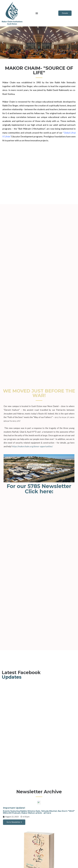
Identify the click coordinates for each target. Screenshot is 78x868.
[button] (37, 13)
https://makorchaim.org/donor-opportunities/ (32, 614)
